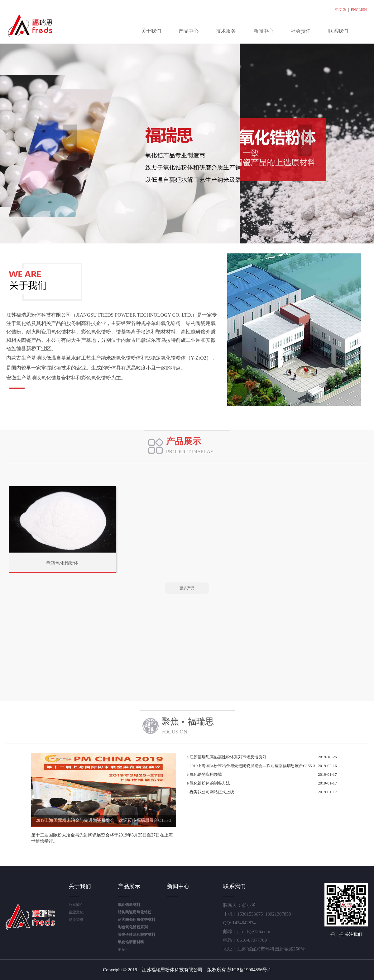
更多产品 (187, 588)
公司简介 (76, 905)
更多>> (124, 949)
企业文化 (76, 912)
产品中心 (189, 31)
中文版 (341, 10)
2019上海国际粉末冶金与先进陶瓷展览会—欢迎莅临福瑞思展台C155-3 (104, 820)
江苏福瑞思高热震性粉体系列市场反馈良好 (227, 757)
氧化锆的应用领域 (204, 774)
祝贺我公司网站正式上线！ (213, 792)
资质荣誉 (76, 920)
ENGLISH (359, 10)
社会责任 (301, 31)
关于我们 (151, 31)
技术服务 (226, 31)
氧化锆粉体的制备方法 (209, 783)
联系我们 (338, 31)
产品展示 (129, 886)
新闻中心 (263, 31)
